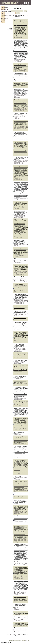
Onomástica (3, 9)
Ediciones (3, 11)
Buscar (3, 22)
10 (15, 15)
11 (17, 15)
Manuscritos (3, 13)
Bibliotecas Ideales (3, 16)
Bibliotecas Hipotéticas (3, 19)
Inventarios (3, 7)
